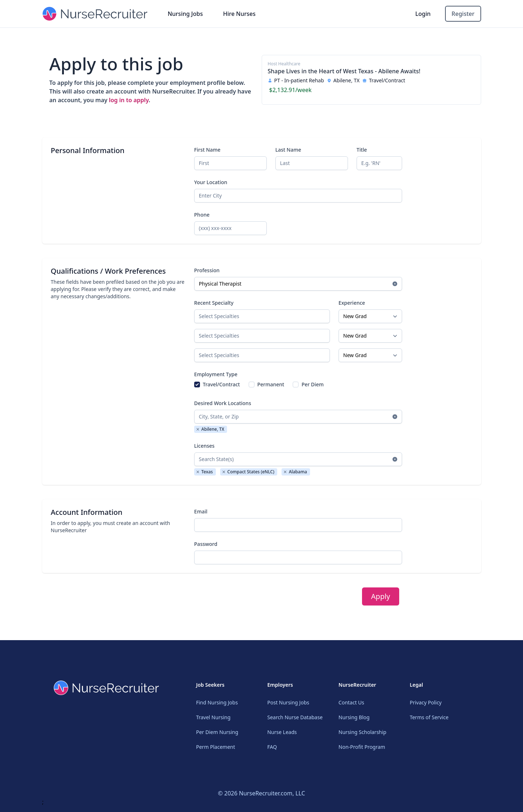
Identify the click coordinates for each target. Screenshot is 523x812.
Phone (202, 215)
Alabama (295, 472)
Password (206, 544)
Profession (207, 270)
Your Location (211, 182)
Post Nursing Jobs (288, 702)
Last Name (288, 150)
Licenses (204, 446)
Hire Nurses (239, 14)
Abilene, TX (210, 429)
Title (362, 150)
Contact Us (351, 702)
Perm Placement (215, 747)
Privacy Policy (426, 702)
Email (201, 511)
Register (463, 14)
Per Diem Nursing (217, 732)
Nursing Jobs (185, 14)
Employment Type (216, 374)
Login (423, 14)
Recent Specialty (214, 303)
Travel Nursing (213, 717)
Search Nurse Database (295, 717)
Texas (204, 472)
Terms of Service (429, 717)
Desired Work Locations (223, 403)
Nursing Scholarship (363, 732)
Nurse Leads (282, 732)
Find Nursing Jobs (217, 702)
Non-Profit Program (362, 747)
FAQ (272, 747)
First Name (207, 150)
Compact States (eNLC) (248, 472)
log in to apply (129, 100)
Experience (352, 303)
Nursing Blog (354, 717)
